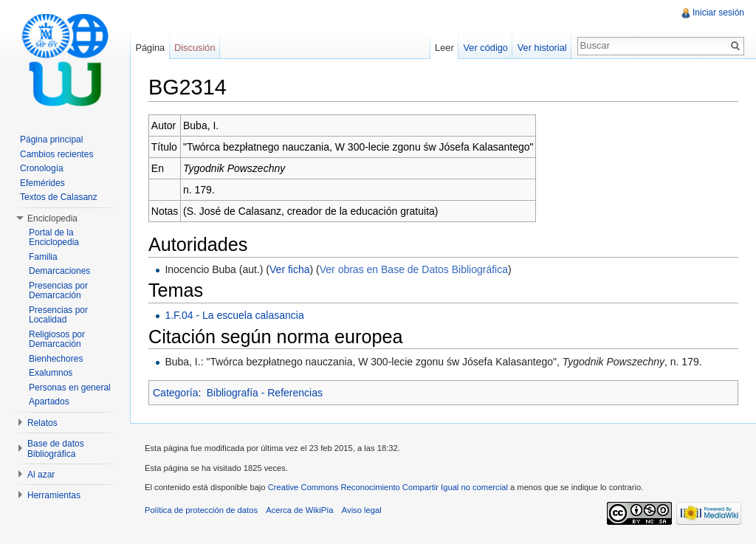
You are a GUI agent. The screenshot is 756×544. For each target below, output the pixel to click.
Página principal (51, 140)
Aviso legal (362, 510)
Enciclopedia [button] (52, 218)
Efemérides (42, 183)
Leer (444, 48)
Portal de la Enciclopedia (54, 238)
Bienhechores (56, 359)
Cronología (42, 168)
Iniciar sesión (718, 13)
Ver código (485, 48)
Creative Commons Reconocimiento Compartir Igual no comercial (388, 487)
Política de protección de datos (201, 510)
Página (150, 48)
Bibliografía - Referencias (265, 393)
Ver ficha (289, 269)
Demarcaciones (59, 271)
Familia (43, 257)
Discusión (195, 48)
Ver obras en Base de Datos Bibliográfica (414, 269)
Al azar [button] (41, 475)
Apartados (49, 402)
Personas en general (70, 388)
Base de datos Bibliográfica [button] (56, 449)
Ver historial (542, 48)
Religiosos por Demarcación (57, 340)
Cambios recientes (56, 154)
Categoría (175, 393)
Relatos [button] (42, 423)
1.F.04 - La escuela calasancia (234, 315)
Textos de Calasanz (59, 197)
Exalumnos (51, 373)
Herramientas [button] (54, 495)
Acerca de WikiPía (299, 510)
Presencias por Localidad (58, 315)
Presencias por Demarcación (58, 291)
